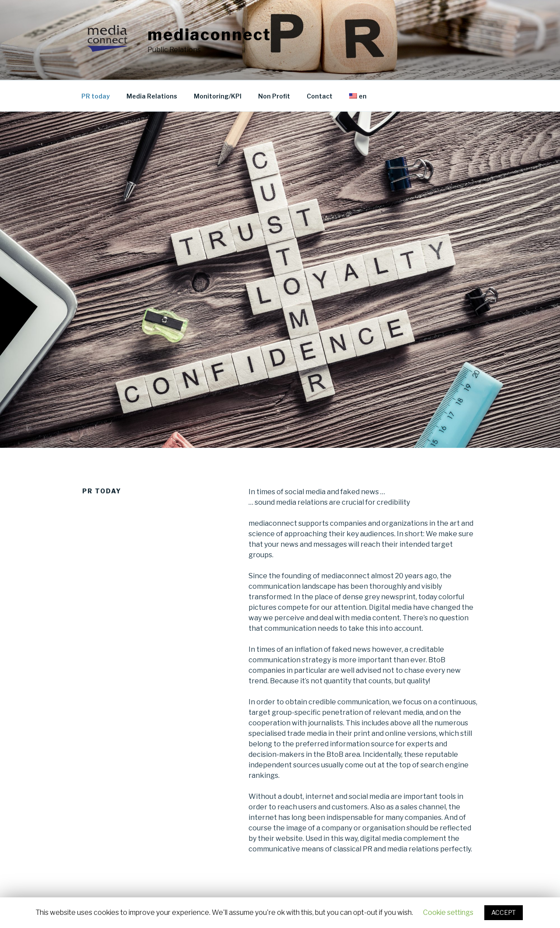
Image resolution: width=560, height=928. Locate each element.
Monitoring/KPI (218, 96)
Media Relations (152, 96)
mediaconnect (209, 35)
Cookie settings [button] (448, 912)
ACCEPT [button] (504, 912)
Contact (320, 96)
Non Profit (274, 96)
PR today (96, 96)
